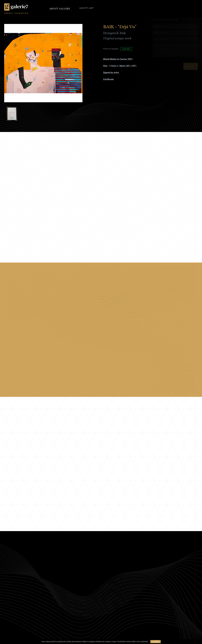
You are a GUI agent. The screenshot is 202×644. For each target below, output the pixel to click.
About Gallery (60, 9)
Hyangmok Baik (115, 33)
